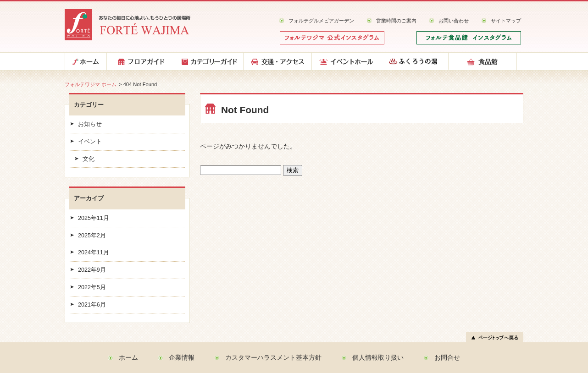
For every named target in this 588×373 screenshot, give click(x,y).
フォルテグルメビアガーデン (321, 21)
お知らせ (90, 124)
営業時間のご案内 (396, 21)
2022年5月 (92, 287)
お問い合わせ (454, 21)
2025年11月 (94, 218)
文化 (89, 159)
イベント (90, 142)
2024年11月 (94, 252)
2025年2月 (92, 236)
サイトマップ (506, 21)
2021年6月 (92, 305)
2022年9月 (92, 270)
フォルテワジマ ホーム (91, 84)
